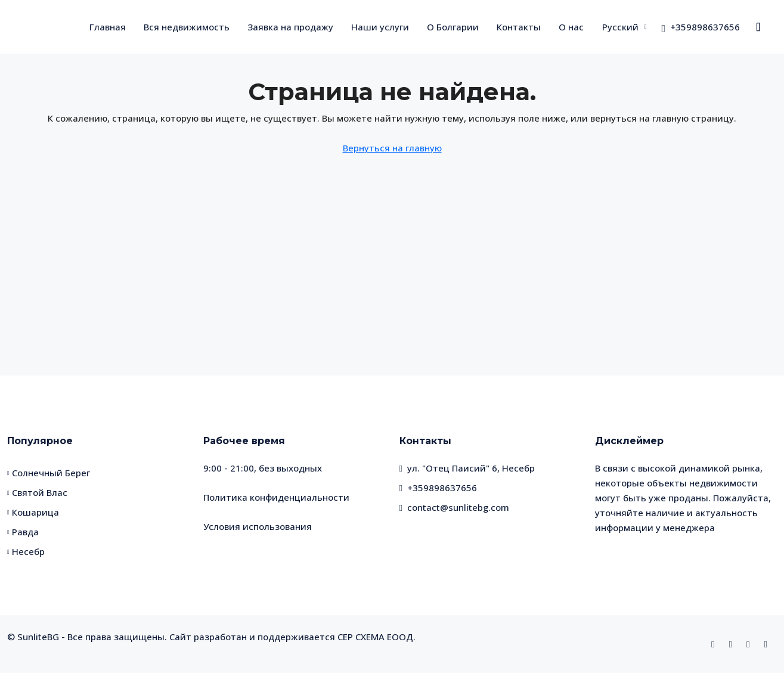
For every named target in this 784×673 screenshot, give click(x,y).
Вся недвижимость (187, 27)
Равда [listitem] (23, 532)
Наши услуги (380, 27)
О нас (571, 27)
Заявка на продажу (290, 27)
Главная (108, 27)
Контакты (519, 27)
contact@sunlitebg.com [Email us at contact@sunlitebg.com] (458, 507)
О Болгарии (453, 27)
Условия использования (258, 526)
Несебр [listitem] (26, 551)
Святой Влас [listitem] (37, 492)
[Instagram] (733, 644)
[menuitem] (701, 27)
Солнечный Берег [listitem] (49, 473)
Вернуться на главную (392, 148)
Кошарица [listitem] (33, 512)
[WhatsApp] (750, 644)
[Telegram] (768, 644)
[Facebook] (715, 644)
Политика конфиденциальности (276, 497)
